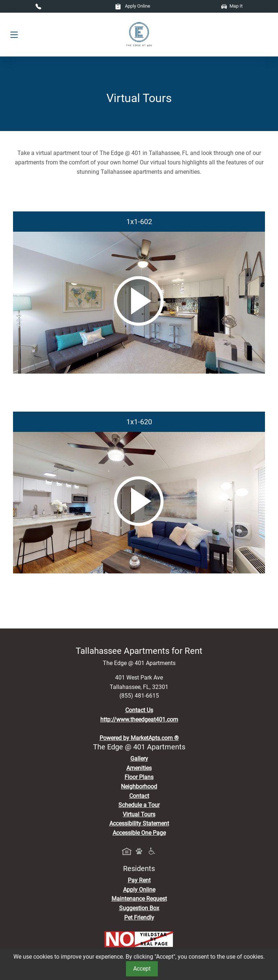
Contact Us (139, 710)
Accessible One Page (139, 833)
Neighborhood (139, 786)
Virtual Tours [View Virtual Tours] (139, 814)
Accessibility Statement (139, 823)
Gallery (139, 759)
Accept (142, 969)
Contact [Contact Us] (139, 796)
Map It (232, 6)
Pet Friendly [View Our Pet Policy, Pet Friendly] (139, 918)
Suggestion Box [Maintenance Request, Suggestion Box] (139, 908)
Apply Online (133, 6)
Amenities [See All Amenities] (139, 768)
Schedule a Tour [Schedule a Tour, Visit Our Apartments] (139, 805)
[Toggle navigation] (14, 35)
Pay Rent (139, 880)
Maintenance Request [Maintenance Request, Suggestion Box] (139, 899)
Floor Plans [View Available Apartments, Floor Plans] (139, 777)
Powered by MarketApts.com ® (139, 738)
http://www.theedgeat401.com (139, 720)
